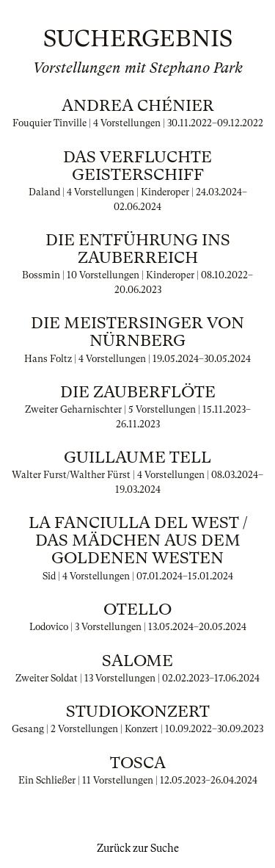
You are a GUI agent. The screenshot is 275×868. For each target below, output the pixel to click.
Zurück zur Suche (138, 848)
